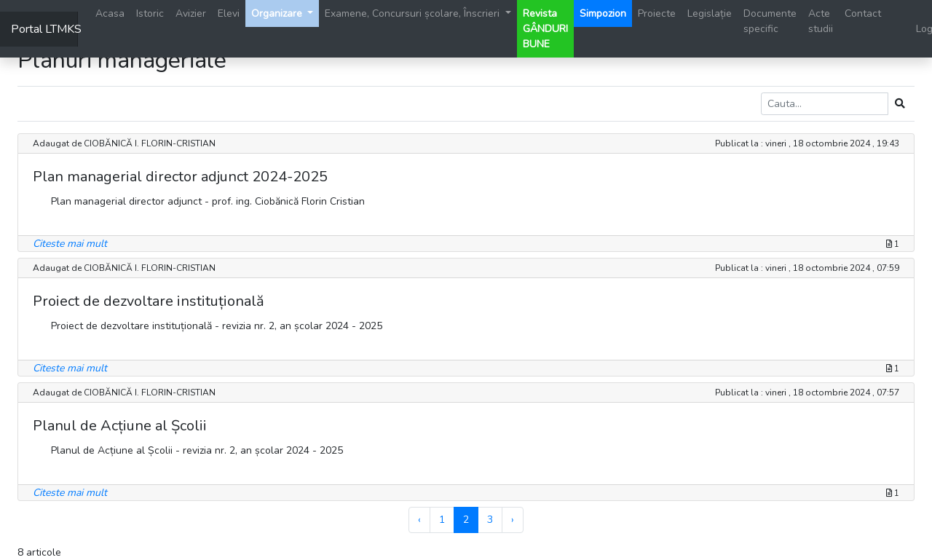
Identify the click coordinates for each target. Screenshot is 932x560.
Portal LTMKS (44, 29)
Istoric (150, 13)
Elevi (229, 13)
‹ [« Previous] (419, 520)
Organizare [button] (278, 13)
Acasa (110, 13)
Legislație (710, 13)
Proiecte (657, 13)
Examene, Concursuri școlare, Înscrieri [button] (414, 13)
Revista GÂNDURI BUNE (545, 29)
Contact (863, 13)
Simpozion (603, 13)
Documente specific (770, 21)
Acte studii (821, 21)
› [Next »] (513, 520)
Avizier (191, 13)
